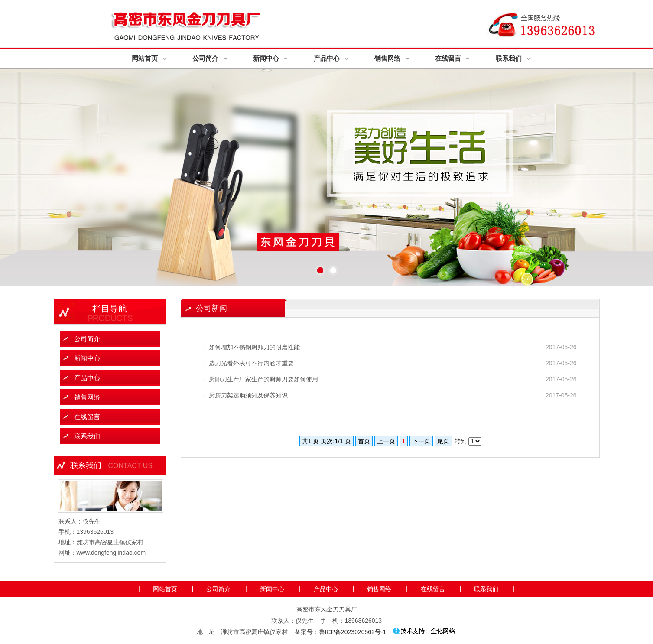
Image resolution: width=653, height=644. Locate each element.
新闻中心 (266, 58)
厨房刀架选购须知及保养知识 (248, 395)
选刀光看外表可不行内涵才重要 (251, 363)
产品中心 (327, 58)
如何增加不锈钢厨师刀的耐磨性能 (254, 347)
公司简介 (205, 58)
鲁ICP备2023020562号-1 (353, 632)
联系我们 (509, 58)
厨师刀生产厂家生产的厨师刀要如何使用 (263, 379)
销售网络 (387, 58)
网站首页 (145, 58)
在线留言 (448, 58)
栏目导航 (110, 309)
